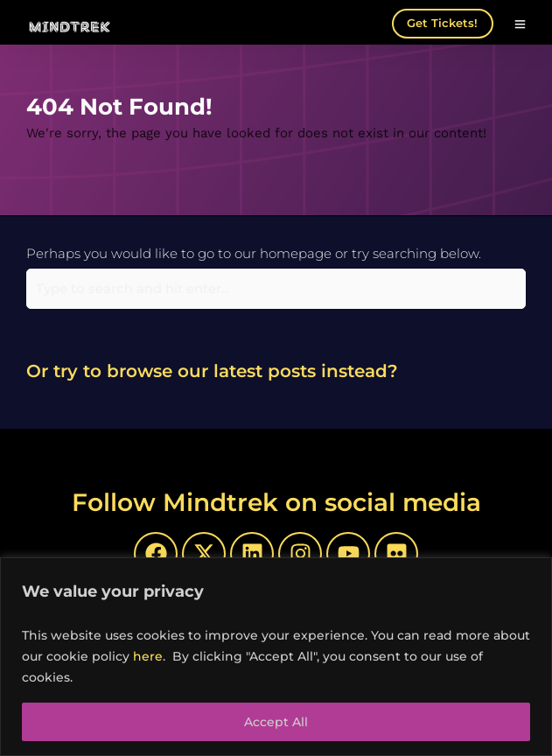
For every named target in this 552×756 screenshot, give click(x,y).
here (148, 656)
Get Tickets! (442, 23)
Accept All (276, 722)
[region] (276, 657)
